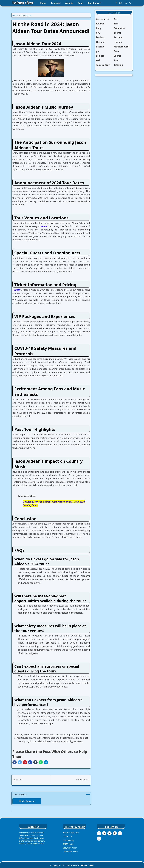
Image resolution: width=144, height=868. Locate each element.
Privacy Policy (69, 840)
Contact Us (67, 836)
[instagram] (99, 839)
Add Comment (27, 801)
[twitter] (104, 833)
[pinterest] (115, 833)
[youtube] (120, 3)
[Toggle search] (130, 3)
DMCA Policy (68, 844)
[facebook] (116, 3)
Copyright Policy (70, 848)
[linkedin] (109, 833)
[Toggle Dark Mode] (126, 3)
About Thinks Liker (71, 833)
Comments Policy (70, 852)
